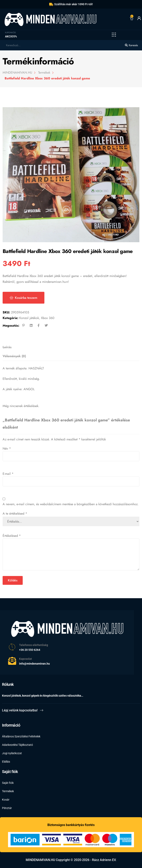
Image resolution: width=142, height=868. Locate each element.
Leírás (7, 347)
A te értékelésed (15, 513)
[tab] (70, 347)
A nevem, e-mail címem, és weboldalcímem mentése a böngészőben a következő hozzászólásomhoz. (71, 504)
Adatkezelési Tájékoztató (17, 745)
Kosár (6, 800)
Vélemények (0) (14, 356)
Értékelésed (12, 536)
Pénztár (7, 808)
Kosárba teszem (26, 298)
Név (7, 448)
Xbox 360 (48, 318)
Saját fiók (8, 783)
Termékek (8, 791)
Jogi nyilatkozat (12, 753)
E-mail (8, 474)
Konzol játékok (29, 318)
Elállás (6, 762)
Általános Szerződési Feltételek (21, 736)
